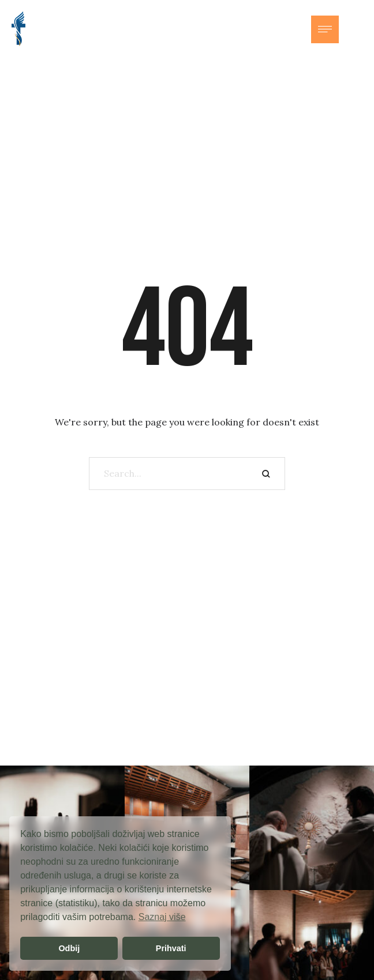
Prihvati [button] (171, 948)
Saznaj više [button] (162, 917)
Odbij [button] (69, 948)
